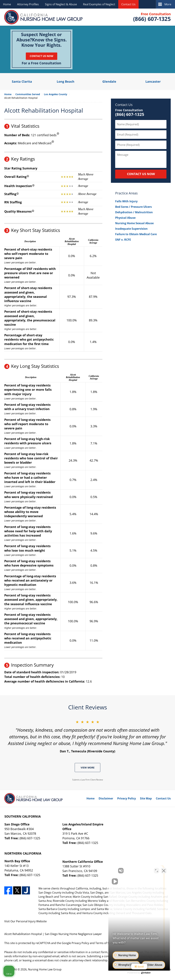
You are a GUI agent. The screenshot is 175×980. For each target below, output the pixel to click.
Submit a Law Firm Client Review (88, 780)
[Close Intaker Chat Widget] (164, 871)
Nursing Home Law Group (45, 969)
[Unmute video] (115, 871)
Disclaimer (106, 798)
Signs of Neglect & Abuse (61, 4)
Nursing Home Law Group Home (43, 17)
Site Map (146, 798)
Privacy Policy (127, 798)
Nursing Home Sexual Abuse (134, 223)
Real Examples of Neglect (99, 4)
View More (88, 768)
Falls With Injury (126, 201)
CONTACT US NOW (141, 174)
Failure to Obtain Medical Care (136, 234)
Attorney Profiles (28, 4)
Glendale (109, 81)
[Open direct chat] (157, 871)
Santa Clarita (22, 81)
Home (7, 4)
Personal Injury (26, 921)
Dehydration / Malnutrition (134, 212)
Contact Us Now (42, 56)
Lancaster (153, 81)
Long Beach (66, 81)
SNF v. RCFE (123, 240)
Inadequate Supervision (131, 229)
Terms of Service (106, 943)
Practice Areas (126, 193)
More (168, 4)
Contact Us (128, 4)
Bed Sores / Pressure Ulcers (133, 207)
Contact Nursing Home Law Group (152, 17)
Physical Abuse (125, 218)
